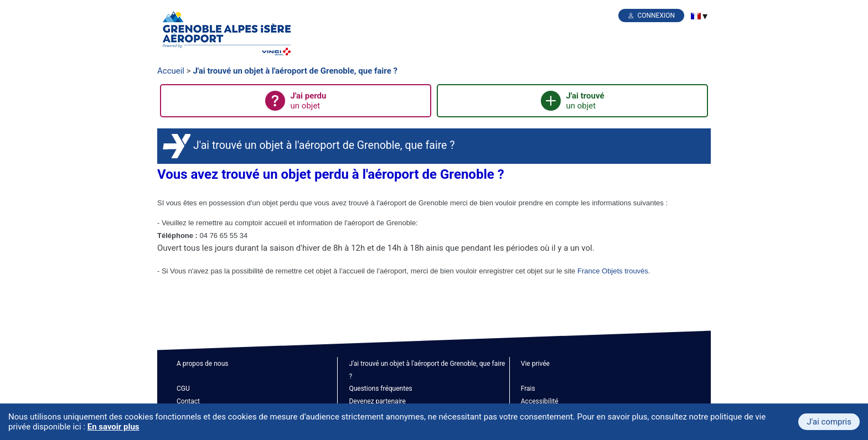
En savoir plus (113, 427)
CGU (183, 389)
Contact (188, 401)
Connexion (656, 15)
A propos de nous (202, 364)
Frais (528, 389)
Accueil (171, 71)
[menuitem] (696, 16)
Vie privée (535, 364)
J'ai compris (829, 422)
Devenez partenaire (377, 401)
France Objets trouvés (613, 271)
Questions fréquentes (380, 389)
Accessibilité (540, 401)
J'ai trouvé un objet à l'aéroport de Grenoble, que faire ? (295, 71)
